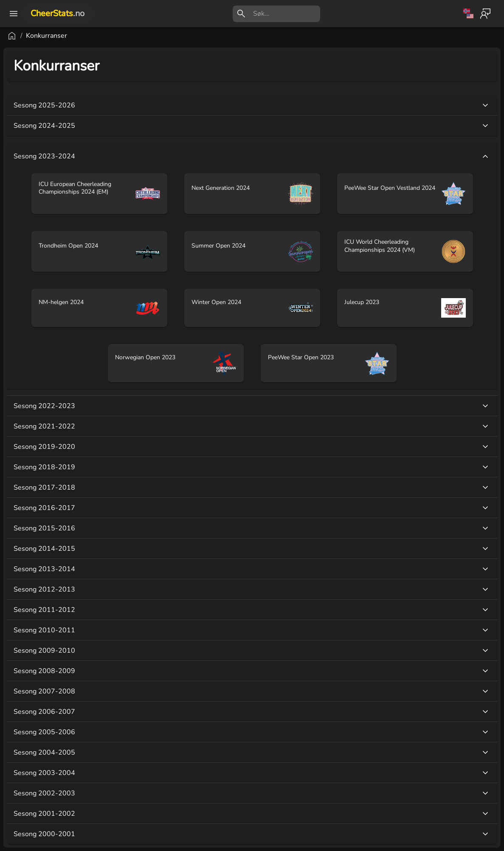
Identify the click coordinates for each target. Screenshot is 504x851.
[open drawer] (14, 14)
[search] (287, 14)
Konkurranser (46, 36)
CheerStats (58, 13)
